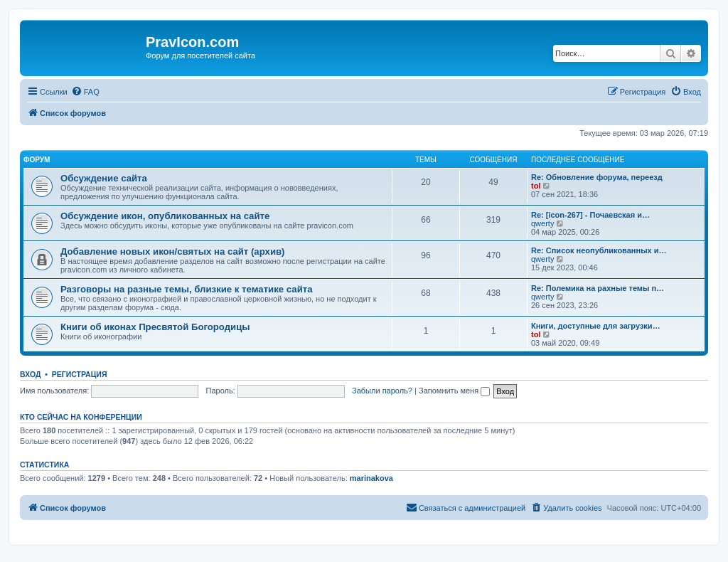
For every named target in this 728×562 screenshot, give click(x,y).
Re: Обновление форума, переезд (597, 177)
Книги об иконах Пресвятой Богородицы (155, 327)
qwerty (542, 223)
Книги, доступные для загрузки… (596, 326)
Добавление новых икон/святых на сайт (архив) (173, 251)
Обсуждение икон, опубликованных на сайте (165, 216)
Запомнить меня (454, 391)
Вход (30, 374)
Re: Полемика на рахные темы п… (598, 288)
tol (536, 186)
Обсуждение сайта (104, 178)
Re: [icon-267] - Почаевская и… (590, 215)
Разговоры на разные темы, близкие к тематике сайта (187, 289)
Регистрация (80, 374)
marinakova (371, 478)
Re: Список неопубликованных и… (599, 250)
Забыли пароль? (382, 391)
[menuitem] (85, 92)
